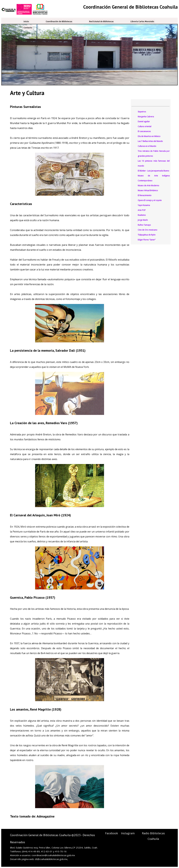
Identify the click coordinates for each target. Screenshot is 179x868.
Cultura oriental (145, 126)
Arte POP (142, 210)
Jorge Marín (143, 220)
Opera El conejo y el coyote (150, 200)
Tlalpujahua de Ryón (147, 235)
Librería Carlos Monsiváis (142, 21)
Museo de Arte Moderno (148, 186)
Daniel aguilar (144, 122)
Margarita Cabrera (146, 117)
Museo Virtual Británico (148, 190)
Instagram (128, 833)
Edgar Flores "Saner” (147, 240)
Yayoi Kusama (144, 205)
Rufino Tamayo (144, 225)
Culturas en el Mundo (147, 146)
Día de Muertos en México (149, 136)
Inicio (26, 21)
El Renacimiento (145, 195)
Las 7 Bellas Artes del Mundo (150, 141)
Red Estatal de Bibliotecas (101, 21)
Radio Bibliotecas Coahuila (153, 836)
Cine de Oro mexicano (148, 230)
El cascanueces (144, 131)
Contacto (28, 28)
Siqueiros (142, 112)
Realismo (142, 215)
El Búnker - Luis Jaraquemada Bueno (153, 171)
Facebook (112, 833)
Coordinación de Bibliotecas (59, 21)
